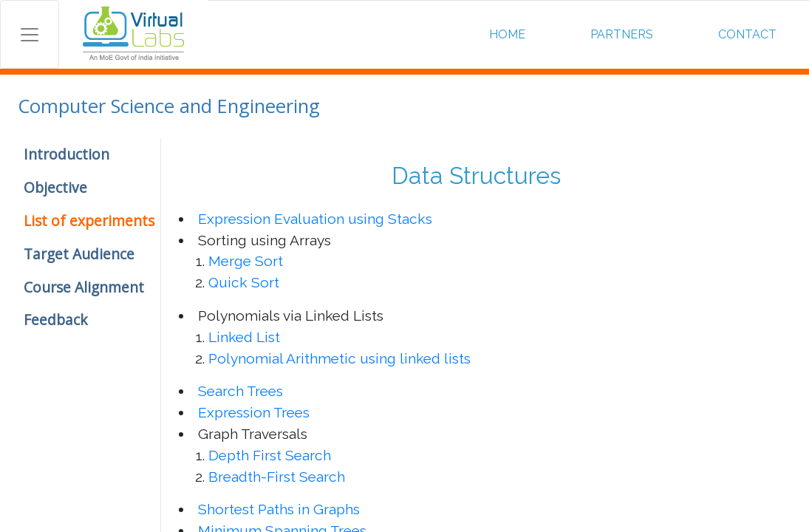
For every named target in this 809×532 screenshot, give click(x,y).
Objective (55, 187)
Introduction (66, 154)
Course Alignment (84, 287)
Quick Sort (244, 282)
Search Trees (240, 391)
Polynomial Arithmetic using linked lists (339, 358)
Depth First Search (270, 455)
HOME (507, 34)
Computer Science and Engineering (169, 106)
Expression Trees (254, 412)
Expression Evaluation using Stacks (315, 219)
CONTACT (747, 34)
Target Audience (79, 254)
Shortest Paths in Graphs (279, 509)
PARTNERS (622, 34)
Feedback (56, 320)
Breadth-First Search (277, 477)
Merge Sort (246, 261)
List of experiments (89, 221)
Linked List (244, 337)
